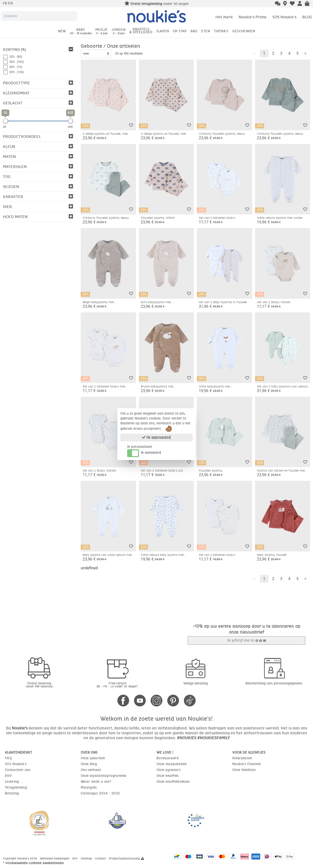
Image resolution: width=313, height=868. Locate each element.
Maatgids (89, 787)
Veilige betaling (196, 683)
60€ (70, 127)
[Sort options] (96, 54)
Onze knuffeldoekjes (173, 782)
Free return (117, 685)
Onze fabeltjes (244, 770)
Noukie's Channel (247, 764)
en (10, 3)
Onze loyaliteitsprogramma (104, 776)
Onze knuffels (168, 776)
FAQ (8, 758)
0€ (5, 127)
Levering (12, 782)
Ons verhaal (91, 770)
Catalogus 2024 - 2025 (100, 793)
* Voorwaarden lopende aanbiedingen (33, 863)
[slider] (5, 121)
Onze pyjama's (169, 770)
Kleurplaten (242, 758)
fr (6, 3)
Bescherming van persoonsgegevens (274, 683)
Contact (101, 858)
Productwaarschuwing (127, 858)
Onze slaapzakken (172, 764)
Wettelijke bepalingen (55, 858)
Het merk (224, 17)
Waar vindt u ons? (96, 782)
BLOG (307, 17)
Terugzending (16, 787)
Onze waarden (93, 758)
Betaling (12, 793)
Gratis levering (39, 685)
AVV (8, 776)
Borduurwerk (168, 758)
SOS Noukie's (284, 17)
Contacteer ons (18, 770)
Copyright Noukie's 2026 (20, 858)
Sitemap (87, 858)
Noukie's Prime (253, 17)
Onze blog (89, 764)
